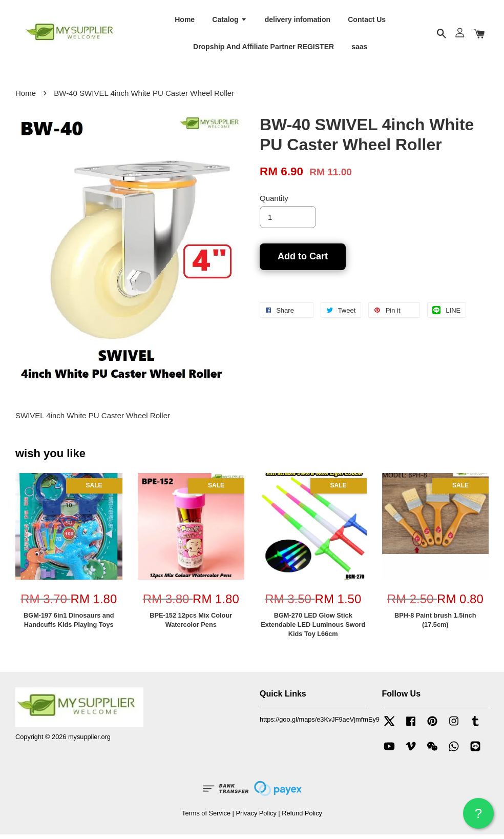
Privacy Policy (256, 818)
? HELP (478, 817)
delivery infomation (298, 21)
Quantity (274, 203)
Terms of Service (206, 818)
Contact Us (367, 21)
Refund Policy (302, 818)
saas (359, 49)
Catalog (229, 21)
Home (185, 21)
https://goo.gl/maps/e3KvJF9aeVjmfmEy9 (320, 723)
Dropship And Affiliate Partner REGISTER (264, 49)
